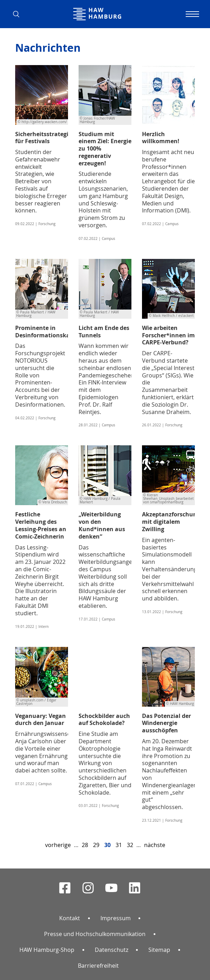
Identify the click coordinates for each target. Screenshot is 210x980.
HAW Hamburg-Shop (47, 950)
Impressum (116, 918)
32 (130, 845)
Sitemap (159, 950)
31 (119, 845)
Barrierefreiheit (98, 966)
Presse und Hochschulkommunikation (95, 934)
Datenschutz (112, 950)
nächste (155, 845)
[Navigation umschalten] (191, 14)
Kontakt (70, 918)
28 (85, 845)
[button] (19, 14)
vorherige (58, 845)
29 (96, 845)
